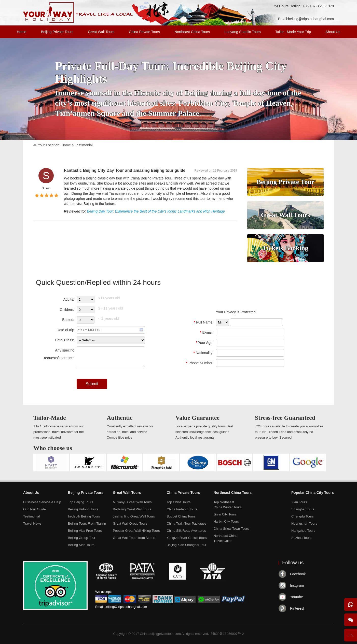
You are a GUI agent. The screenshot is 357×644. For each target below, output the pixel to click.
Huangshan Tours (304, 523)
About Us (333, 32)
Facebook (298, 574)
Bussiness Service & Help (42, 502)
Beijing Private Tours (57, 32)
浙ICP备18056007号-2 (227, 634)
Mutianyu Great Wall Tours (132, 502)
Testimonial (84, 145)
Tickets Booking (285, 248)
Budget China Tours (181, 516)
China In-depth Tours (182, 509)
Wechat (351, 620)
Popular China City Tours (313, 493)
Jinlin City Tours (225, 514)
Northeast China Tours (192, 32)
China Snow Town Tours (231, 529)
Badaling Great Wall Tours (132, 509)
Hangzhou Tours (303, 531)
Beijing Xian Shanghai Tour (186, 545)
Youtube (297, 597)
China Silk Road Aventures (186, 531)
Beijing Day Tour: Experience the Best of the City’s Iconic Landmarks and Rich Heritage (156, 211)
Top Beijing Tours (81, 502)
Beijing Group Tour (82, 538)
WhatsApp (351, 605)
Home (22, 32)
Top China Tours (178, 502)
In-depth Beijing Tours (84, 516)
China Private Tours (144, 32)
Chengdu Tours (303, 516)
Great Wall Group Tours (130, 523)
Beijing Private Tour (286, 182)
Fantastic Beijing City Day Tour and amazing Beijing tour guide (125, 170)
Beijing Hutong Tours (83, 509)
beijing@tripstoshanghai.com (311, 19)
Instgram (297, 585)
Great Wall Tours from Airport (134, 538)
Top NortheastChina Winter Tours (227, 505)
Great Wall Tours (101, 32)
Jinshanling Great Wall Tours (134, 516)
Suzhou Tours (301, 538)
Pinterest (297, 608)
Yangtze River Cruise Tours (187, 538)
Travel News (32, 523)
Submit (92, 384)
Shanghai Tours (303, 509)
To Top (351, 637)
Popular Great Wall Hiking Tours (136, 531)
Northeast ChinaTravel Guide (225, 538)
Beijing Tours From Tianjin (87, 523)
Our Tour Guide (35, 509)
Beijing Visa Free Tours (85, 531)
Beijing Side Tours (81, 545)
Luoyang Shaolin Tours (243, 32)
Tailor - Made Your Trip (293, 32)
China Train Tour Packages (186, 523)
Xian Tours (299, 502)
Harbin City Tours (226, 521)
